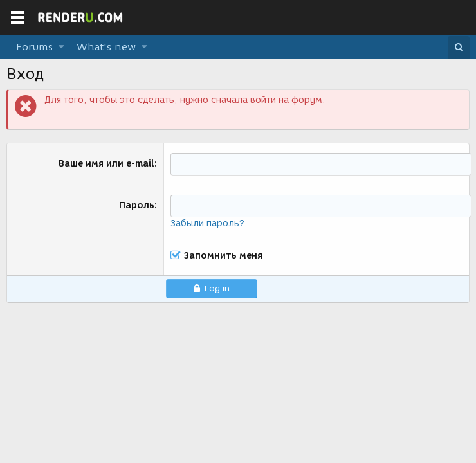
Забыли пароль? (207, 223)
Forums (34, 47)
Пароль (137, 205)
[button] (61, 47)
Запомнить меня (223, 256)
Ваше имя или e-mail (106, 164)
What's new (106, 47)
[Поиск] (459, 48)
